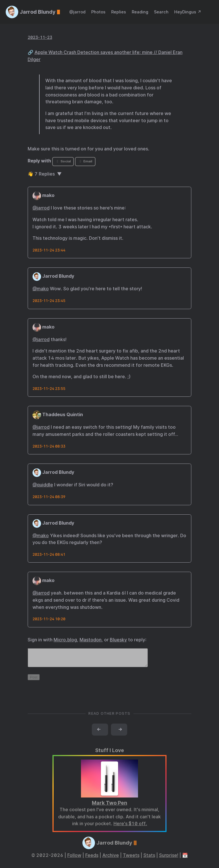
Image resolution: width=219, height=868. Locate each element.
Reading (140, 12)
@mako (41, 289)
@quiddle (43, 485)
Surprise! (169, 859)
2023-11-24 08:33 (49, 446)
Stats (149, 859)
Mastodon (91, 640)
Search (161, 12)
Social (63, 161)
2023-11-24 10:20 (49, 619)
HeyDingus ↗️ (188, 12)
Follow (74, 859)
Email (85, 161)
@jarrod (77, 12)
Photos (98, 12)
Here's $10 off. (130, 827)
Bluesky (118, 640)
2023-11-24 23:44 (49, 250)
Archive (111, 859)
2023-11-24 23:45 (49, 301)
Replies (119, 12)
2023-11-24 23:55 (49, 389)
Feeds (92, 859)
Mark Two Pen (109, 806)
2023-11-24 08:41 (49, 554)
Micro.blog (65, 640)
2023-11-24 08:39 (49, 497)
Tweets (131, 859)
